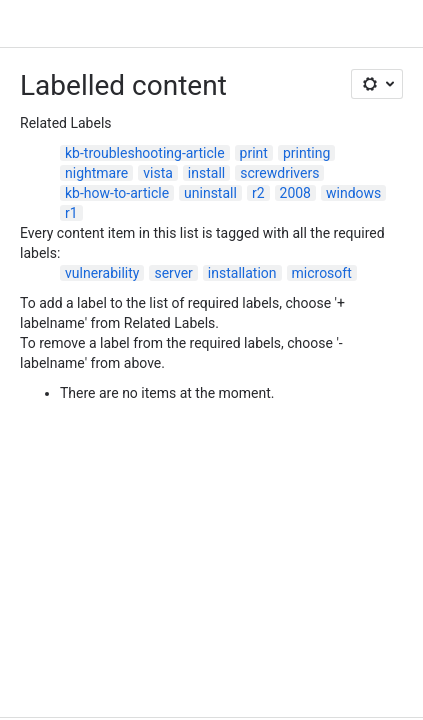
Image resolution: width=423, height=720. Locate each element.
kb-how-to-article (117, 193)
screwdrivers (279, 173)
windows (353, 193)
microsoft (322, 273)
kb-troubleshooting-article (145, 153)
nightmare (96, 173)
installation (242, 273)
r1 (71, 213)
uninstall (210, 193)
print (254, 153)
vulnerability (102, 273)
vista (158, 173)
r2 (258, 193)
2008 (295, 193)
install (206, 173)
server (173, 273)
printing (306, 153)
